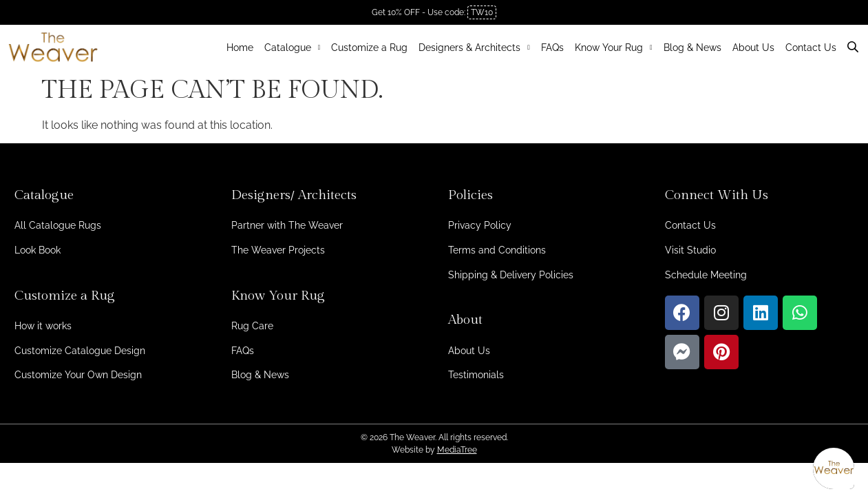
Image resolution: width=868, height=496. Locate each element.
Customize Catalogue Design (80, 351)
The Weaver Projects (278, 250)
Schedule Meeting (706, 275)
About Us (753, 48)
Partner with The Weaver (287, 225)
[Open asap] (834, 468)
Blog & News (692, 48)
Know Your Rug (614, 48)
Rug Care (252, 326)
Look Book (38, 250)
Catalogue (293, 48)
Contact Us (811, 48)
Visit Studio (690, 250)
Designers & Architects (474, 48)
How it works (43, 326)
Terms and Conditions (497, 250)
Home (240, 48)
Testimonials (476, 375)
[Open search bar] (854, 45)
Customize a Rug (369, 48)
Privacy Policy (480, 225)
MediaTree (457, 450)
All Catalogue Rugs (58, 225)
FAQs (552, 48)
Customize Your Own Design (78, 375)
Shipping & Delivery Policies (511, 275)
